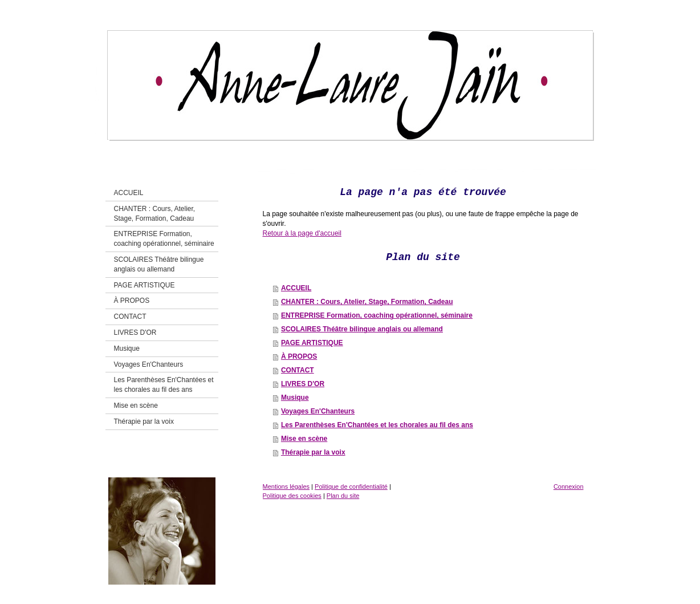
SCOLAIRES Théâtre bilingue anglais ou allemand (362, 329)
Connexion (569, 487)
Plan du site (343, 496)
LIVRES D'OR (303, 384)
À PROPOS (299, 356)
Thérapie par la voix (313, 452)
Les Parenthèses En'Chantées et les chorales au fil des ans (377, 425)
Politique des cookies (292, 496)
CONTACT (298, 370)
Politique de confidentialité (351, 487)
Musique (295, 398)
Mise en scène (304, 439)
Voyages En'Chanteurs (318, 411)
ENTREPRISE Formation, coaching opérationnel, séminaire (377, 315)
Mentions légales (286, 487)
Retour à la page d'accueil (302, 233)
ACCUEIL (296, 288)
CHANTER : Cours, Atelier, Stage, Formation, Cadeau (367, 302)
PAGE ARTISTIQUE (312, 343)
